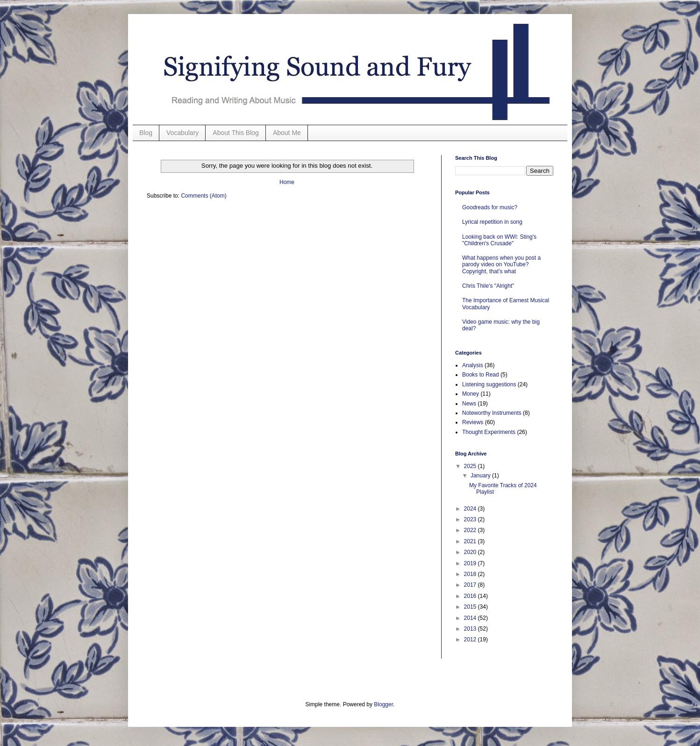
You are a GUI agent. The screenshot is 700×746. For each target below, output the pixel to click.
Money (471, 394)
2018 (471, 574)
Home (287, 182)
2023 (471, 519)
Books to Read (481, 375)
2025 (471, 466)
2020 (471, 552)
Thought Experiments (489, 432)
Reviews (473, 422)
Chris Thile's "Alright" (488, 286)
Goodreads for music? (490, 207)
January (481, 476)
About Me (287, 133)
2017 (471, 585)
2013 (471, 629)
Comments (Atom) (204, 196)
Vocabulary (182, 133)
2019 (471, 563)
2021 (471, 541)
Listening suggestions (489, 384)
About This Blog (236, 133)
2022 (471, 530)
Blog (146, 133)
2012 (471, 639)
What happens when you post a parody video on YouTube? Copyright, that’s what (501, 265)
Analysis (473, 365)
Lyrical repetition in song (492, 222)
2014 (471, 618)
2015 (471, 607)
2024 (471, 509)
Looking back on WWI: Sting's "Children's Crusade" (499, 240)
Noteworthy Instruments (492, 413)
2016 (471, 596)
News (469, 404)
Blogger (383, 704)
